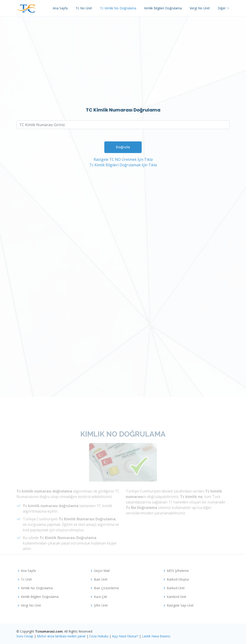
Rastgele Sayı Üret (180, 605)
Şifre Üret (101, 605)
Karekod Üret (177, 597)
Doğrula (123, 151)
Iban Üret (101, 579)
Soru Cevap (25, 636)
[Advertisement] (123, 73)
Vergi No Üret (200, 8)
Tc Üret (26, 579)
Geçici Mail (102, 571)
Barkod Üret (176, 588)
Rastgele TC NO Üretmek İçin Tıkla (123, 163)
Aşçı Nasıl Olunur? (125, 636)
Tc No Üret (84, 8)
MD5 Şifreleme (178, 571)
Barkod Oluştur (178, 579)
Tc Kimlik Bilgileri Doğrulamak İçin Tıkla (123, 168)
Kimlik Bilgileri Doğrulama (163, 8)
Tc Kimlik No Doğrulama (118, 8)
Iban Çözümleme (106, 588)
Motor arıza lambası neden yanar (61, 636)
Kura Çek (100, 597)
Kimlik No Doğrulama (37, 588)
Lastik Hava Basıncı (156, 636)
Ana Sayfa (60, 8)
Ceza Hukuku (99, 636)
